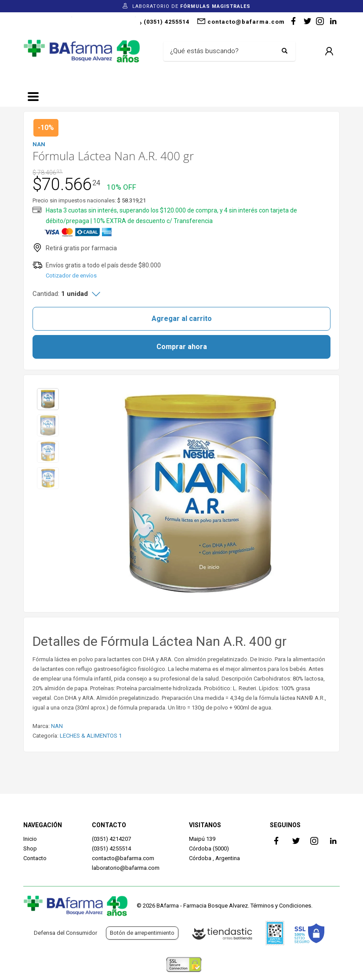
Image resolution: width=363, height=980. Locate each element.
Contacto (35, 858)
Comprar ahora (182, 347)
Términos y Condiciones (281, 906)
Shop (30, 848)
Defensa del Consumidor (65, 933)
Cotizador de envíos (71, 276)
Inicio (30, 839)
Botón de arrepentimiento (142, 933)
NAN (57, 726)
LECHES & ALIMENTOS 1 (91, 736)
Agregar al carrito (182, 319)
